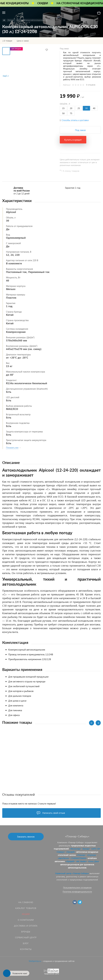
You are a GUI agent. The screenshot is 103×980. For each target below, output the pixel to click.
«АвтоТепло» (64, 858)
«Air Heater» (81, 861)
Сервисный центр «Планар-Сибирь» (72, 873)
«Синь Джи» (94, 861)
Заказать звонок (26, 836)
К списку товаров (71, 171)
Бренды (26, 932)
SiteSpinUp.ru (35, 961)
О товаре (8, 41)
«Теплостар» (75, 849)
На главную (26, 902)
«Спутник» (91, 855)
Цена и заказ (23, 41)
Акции (26, 914)
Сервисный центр (26, 937)
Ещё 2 (6, 76)
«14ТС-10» (96, 849)
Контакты (26, 949)
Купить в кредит (73, 140)
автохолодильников (77, 868)
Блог (26, 943)
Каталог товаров (26, 908)
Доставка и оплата (26, 926)
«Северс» (61, 852)
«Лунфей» (71, 852)
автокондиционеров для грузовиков (77, 864)
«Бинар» (86, 849)
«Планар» (81, 855)
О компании (26, 920)
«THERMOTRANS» (79, 858)
